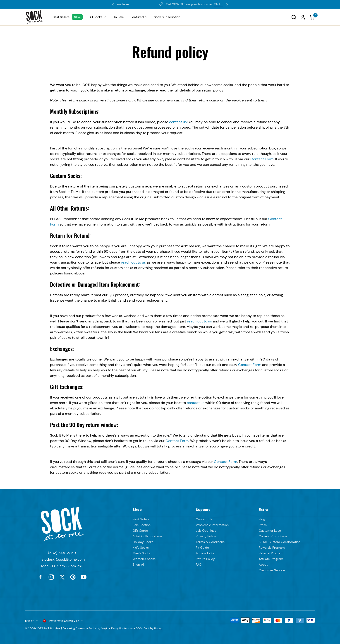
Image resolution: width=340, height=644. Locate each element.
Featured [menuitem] (139, 17)
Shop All (139, 565)
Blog (262, 519)
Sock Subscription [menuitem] (167, 17)
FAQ (199, 565)
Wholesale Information (212, 525)
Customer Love (270, 531)
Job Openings (206, 531)
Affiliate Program (271, 559)
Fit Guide (202, 548)
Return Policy (205, 559)
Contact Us (204, 519)
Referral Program (271, 553)
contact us (178, 122)
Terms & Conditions (210, 542)
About (263, 565)
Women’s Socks (144, 559)
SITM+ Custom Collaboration (280, 542)
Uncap (158, 628)
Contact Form (262, 159)
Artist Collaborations (147, 536)
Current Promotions (273, 536)
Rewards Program (146, 4)
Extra (263, 510)
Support (203, 510)
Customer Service (272, 570)
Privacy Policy (206, 536)
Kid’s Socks (141, 548)
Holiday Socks (143, 542)
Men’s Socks (142, 553)
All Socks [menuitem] (98, 17)
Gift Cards (140, 531)
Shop (137, 510)
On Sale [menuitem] (118, 17)
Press (263, 525)
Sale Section (142, 525)
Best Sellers (141, 519)
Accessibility (205, 553)
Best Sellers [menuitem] (61, 17)
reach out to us (133, 262)
